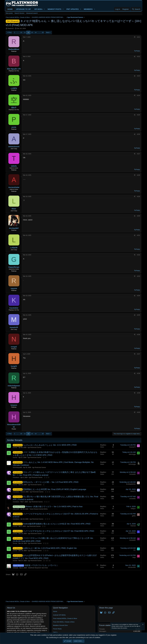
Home (55, 611)
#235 (138, 315)
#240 (138, 412)
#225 (138, 115)
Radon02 (11, 28)
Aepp (134, 557)
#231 (138, 235)
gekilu (134, 516)
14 (36, 32)
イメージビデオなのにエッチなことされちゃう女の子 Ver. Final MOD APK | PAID (59, 531)
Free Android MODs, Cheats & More (65, 618)
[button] (44, 9)
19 (43, 32)
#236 (138, 335)
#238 (138, 373)
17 (44, 561)
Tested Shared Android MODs (39, 509)
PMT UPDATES (72, 9)
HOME (10, 9)
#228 (138, 175)
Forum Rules (57, 629)
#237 (138, 354)
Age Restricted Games (34, 447)
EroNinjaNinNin (131, 484)
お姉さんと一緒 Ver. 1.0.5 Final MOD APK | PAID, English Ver (50, 548)
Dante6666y (132, 533)
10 (21, 32)
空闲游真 (16, 568)
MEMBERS (88, 9)
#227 (138, 154)
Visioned (133, 526)
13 (32, 32)
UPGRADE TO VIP (23, 9)
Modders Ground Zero (60, 625)
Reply (138, 51)
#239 (138, 393)
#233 (138, 276)
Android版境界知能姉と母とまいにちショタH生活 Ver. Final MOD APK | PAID (57, 524)
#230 (138, 216)
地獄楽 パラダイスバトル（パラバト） (42, 565)
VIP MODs (38, 9)
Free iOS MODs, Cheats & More (64, 622)
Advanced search (32, 13)
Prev (10, 32)
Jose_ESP (16, 509)
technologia (132, 464)
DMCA (55, 632)
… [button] (18, 32)
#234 (138, 296)
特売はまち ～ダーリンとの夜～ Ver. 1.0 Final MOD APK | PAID (51, 482)
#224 (138, 95)
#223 (138, 76)
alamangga (132, 454)
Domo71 (133, 491)
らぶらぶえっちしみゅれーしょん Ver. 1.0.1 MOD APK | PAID (50, 445)
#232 (138, 255)
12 (28, 32)
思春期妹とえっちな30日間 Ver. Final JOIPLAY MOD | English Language (55, 489)
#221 (138, 37)
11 (25, 32)
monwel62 (132, 474)
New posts (9, 13)
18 (47, 561)
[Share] (135, 37)
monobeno (16, 477)
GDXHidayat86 (17, 467)
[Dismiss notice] (143, 625)
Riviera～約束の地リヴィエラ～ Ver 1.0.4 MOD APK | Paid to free (54, 507)
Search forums (19, 13)
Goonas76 (132, 447)
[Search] (136, 9)
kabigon (133, 509)
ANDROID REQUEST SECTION (38, 568)
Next (48, 32)
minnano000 (132, 567)
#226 (138, 134)
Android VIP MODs (59, 615)
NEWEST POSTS (54, 9)
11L (134, 550)
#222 (138, 57)
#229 (138, 197)
